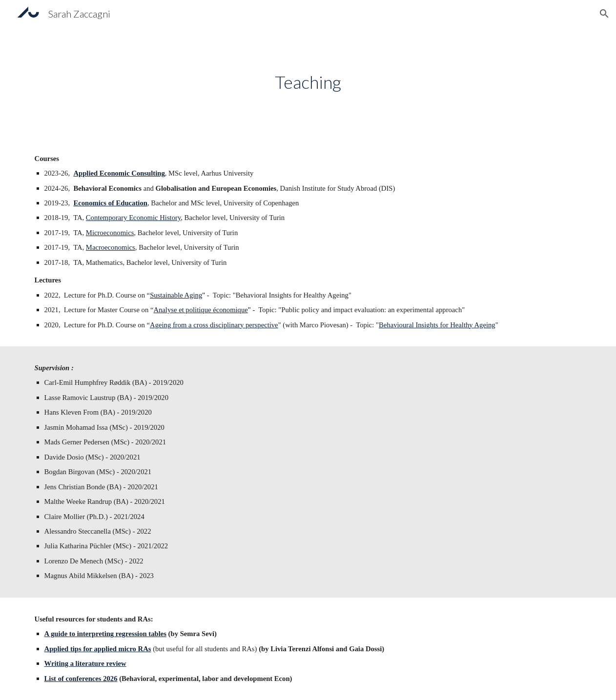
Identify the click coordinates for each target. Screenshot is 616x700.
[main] (308, 82)
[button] (604, 14)
